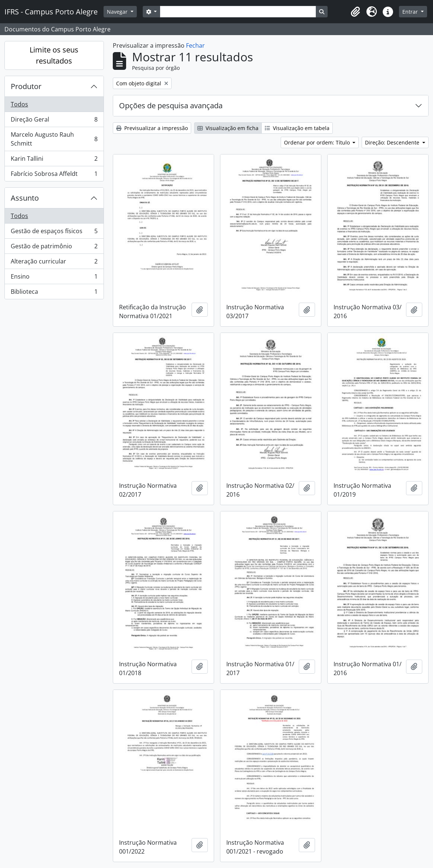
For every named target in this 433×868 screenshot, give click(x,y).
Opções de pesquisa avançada (171, 105)
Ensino (54, 278)
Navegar (118, 12)
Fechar (195, 45)
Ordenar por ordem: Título (318, 142)
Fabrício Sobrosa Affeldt (54, 175)
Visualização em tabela (297, 128)
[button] (355, 12)
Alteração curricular (54, 263)
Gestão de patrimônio (54, 248)
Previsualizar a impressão (152, 128)
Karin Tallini (54, 160)
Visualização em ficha (228, 128)
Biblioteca (54, 293)
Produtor (26, 86)
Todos (19, 104)
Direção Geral (54, 121)
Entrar (411, 12)
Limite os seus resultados (54, 55)
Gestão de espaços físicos (54, 233)
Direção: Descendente (393, 142)
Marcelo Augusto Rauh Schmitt (54, 139)
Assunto (25, 198)
